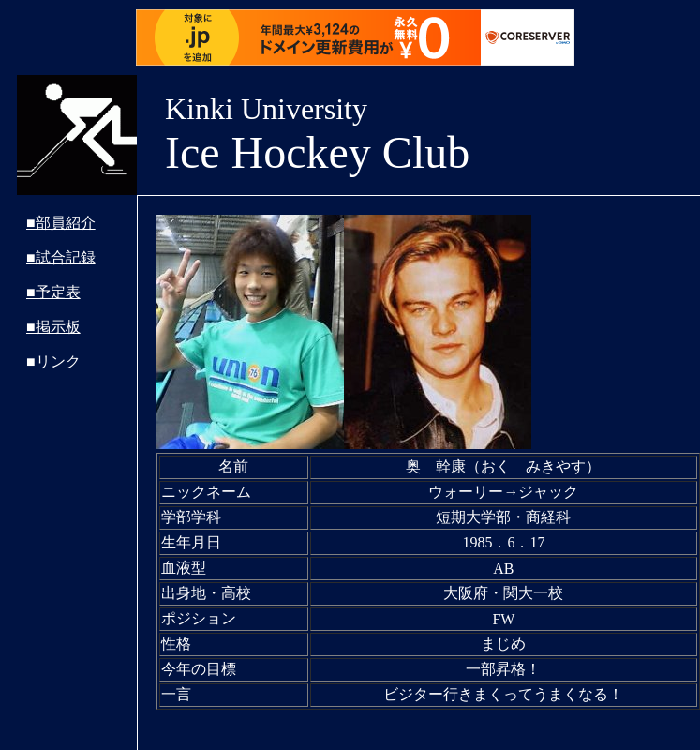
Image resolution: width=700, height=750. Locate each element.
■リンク (53, 361)
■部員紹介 (61, 223)
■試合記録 (61, 257)
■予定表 (53, 292)
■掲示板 (53, 327)
